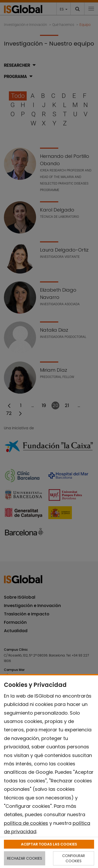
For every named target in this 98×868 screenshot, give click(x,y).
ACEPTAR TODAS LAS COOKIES (49, 844)
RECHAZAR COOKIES (25, 858)
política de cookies (26, 823)
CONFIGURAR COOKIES (74, 858)
